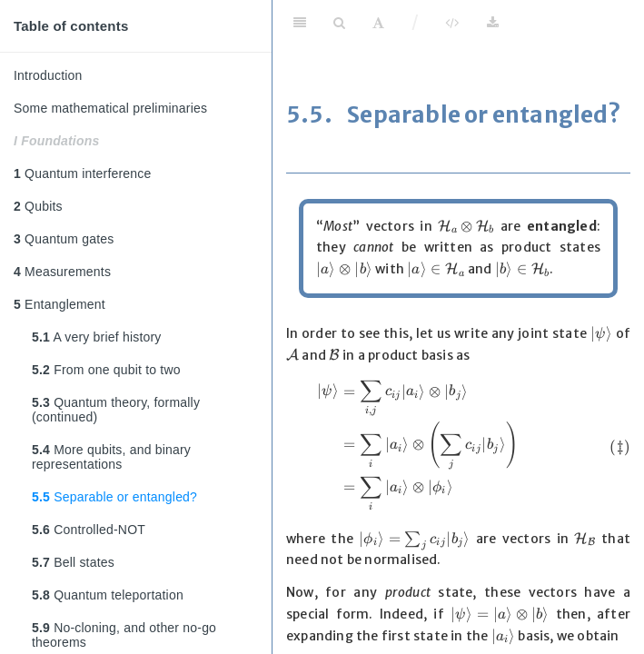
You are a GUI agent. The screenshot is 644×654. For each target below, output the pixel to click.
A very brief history (97, 337)
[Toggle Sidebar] (300, 23)
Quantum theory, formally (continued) (116, 410)
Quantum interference (83, 173)
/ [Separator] (416, 22)
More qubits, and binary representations (111, 457)
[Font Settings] (378, 23)
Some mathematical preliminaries (110, 108)
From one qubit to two (106, 370)
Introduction (48, 75)
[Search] (339, 23)
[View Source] (452, 23)
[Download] (493, 23)
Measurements (62, 272)
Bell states (73, 562)
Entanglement (59, 304)
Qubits (38, 206)
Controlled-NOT (89, 530)
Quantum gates (64, 239)
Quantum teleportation (108, 595)
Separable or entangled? (114, 497)
